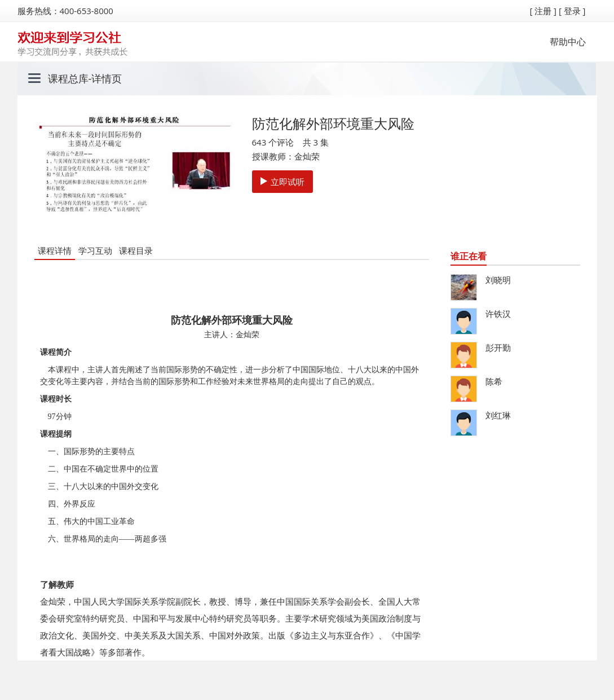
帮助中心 (568, 42)
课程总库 (68, 78)
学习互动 (95, 250)
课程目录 (136, 250)
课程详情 (55, 250)
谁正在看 (469, 256)
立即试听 (282, 182)
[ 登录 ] (572, 11)
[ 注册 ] (543, 11)
